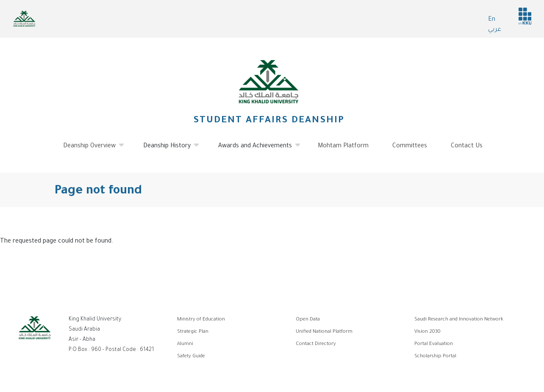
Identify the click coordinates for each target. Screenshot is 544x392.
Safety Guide (191, 357)
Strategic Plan (193, 332)
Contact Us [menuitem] (467, 146)
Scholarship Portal (435, 357)
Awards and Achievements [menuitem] (255, 149)
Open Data (308, 320)
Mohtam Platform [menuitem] (343, 146)
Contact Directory (316, 344)
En (492, 20)
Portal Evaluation (434, 344)
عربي (495, 30)
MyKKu (525, 16)
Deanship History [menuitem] (167, 149)
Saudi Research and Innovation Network (459, 320)
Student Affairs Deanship (269, 121)
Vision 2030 (427, 332)
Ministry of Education (201, 320)
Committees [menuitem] (410, 146)
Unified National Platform (324, 332)
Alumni (185, 344)
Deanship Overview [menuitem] (90, 149)
